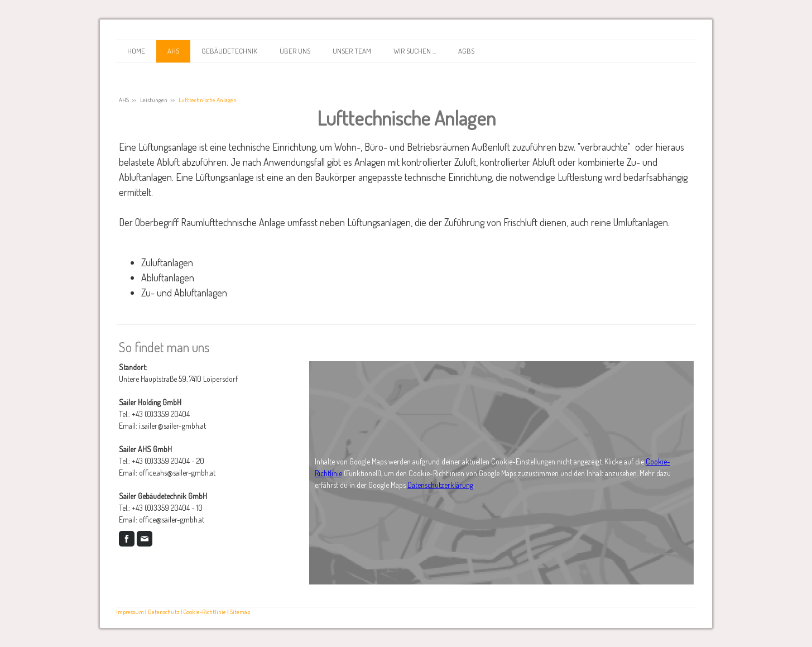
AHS (173, 51)
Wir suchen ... (415, 51)
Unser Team (352, 51)
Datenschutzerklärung (440, 485)
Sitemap (240, 612)
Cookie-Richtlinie (205, 612)
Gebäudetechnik (229, 51)
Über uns (295, 51)
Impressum (130, 612)
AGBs (466, 51)
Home (136, 51)
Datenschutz (164, 612)
